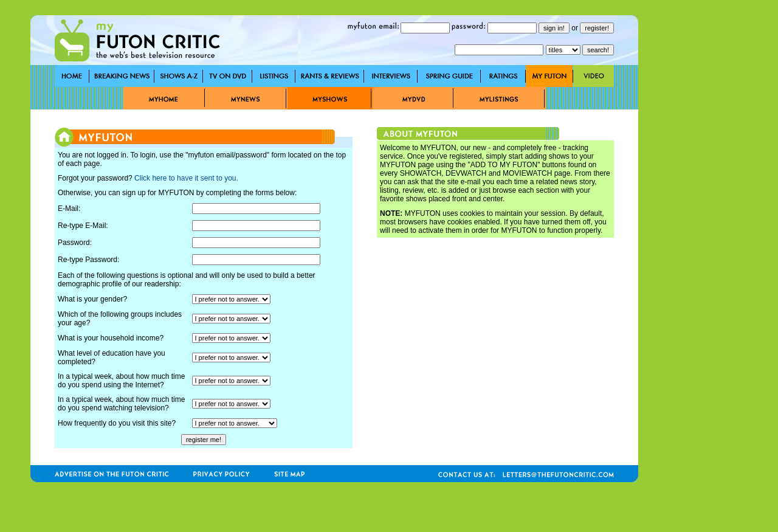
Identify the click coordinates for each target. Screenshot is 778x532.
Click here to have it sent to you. (186, 178)
